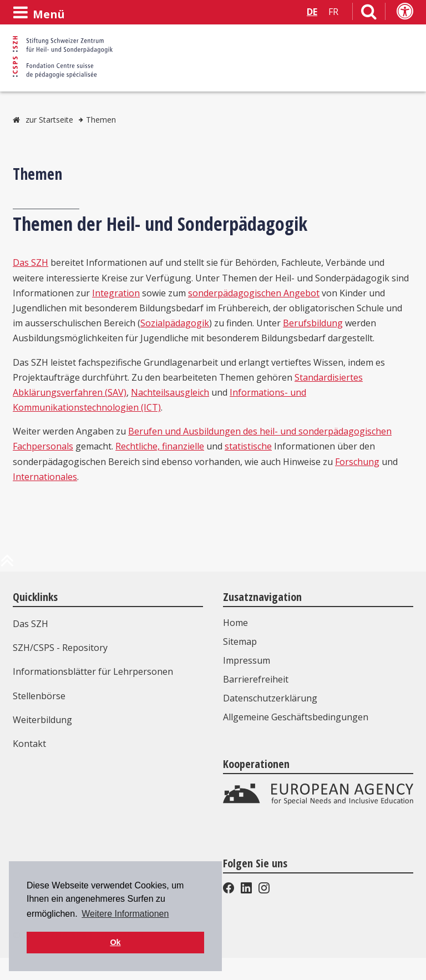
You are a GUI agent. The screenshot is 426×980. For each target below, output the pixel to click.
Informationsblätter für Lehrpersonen (93, 671)
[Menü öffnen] (39, 13)
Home (235, 623)
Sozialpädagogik (175, 323)
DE (312, 12)
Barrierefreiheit (256, 679)
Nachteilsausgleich (170, 392)
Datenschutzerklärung (270, 698)
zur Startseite (49, 120)
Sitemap (240, 641)
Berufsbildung (313, 323)
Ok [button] (115, 942)
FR (333, 12)
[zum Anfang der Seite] (7, 565)
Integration (116, 293)
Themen (101, 120)
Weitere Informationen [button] (125, 914)
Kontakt (29, 744)
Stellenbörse (39, 696)
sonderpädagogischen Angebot (254, 293)
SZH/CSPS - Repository (60, 648)
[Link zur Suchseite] (369, 14)
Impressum (247, 660)
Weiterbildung (42, 720)
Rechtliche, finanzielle (160, 446)
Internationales (45, 477)
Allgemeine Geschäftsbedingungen (296, 717)
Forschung (357, 462)
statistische (248, 446)
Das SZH (31, 262)
